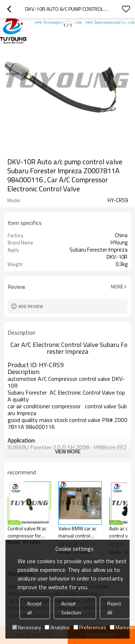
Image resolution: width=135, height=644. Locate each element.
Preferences (90, 627)
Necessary (27, 627)
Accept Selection (71, 608)
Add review (31, 306)
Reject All (114, 608)
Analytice (57, 627)
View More (68, 451)
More (117, 287)
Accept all (34, 608)
